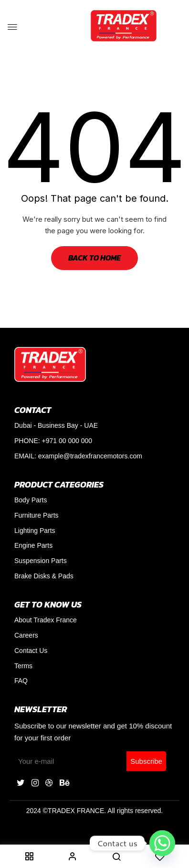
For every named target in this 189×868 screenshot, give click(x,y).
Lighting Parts (35, 531)
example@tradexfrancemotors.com (90, 456)
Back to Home (94, 258)
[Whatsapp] (162, 843)
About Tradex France (46, 620)
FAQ (21, 681)
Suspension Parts (41, 561)
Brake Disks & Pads (44, 576)
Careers (26, 635)
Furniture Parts (37, 515)
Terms (23, 666)
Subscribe (146, 761)
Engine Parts (33, 545)
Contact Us (31, 651)
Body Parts (31, 500)
